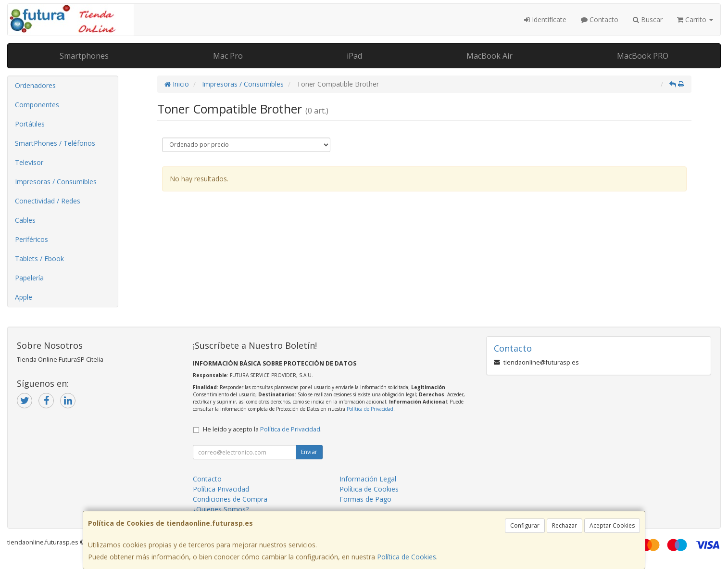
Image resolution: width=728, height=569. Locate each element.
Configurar (525, 525)
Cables (25, 220)
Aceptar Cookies (612, 525)
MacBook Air (490, 56)
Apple (24, 297)
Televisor (29, 162)
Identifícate (545, 19)
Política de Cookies (407, 557)
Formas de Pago (365, 499)
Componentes (37, 105)
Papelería (29, 278)
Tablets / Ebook (39, 259)
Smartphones (84, 56)
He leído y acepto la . (262, 429)
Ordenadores (35, 85)
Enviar (309, 452)
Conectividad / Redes (48, 201)
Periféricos (31, 239)
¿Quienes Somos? (221, 509)
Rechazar (565, 525)
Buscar (648, 19)
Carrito (695, 19)
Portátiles (30, 124)
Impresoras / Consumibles (56, 182)
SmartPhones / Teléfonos (55, 143)
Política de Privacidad (370, 409)
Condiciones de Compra (230, 499)
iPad (354, 56)
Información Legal (368, 479)
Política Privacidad (221, 489)
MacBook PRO (643, 56)
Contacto (600, 19)
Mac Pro (228, 56)
